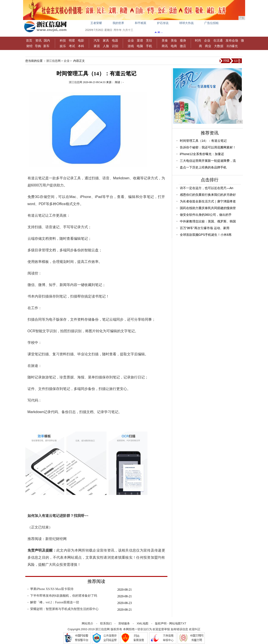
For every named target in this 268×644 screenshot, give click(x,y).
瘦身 (183, 40)
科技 (63, 40)
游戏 (131, 46)
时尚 (198, 40)
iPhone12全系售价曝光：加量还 (202, 154)
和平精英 (141, 23)
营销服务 (124, 623)
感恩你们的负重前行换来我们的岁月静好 (208, 195)
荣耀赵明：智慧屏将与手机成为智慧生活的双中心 (64, 609)
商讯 (165, 46)
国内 (47, 40)
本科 (81, 46)
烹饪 (149, 40)
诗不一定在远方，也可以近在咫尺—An (207, 188)
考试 (72, 46)
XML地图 (142, 623)
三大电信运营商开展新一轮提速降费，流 (208, 161)
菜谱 (140, 40)
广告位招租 (211, 23)
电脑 (140, 46)
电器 (115, 40)
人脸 (106, 46)
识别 (115, 46)
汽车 (97, 40)
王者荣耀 (96, 23)
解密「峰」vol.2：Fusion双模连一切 (55, 602)
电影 (81, 40)
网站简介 (87, 623)
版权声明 (161, 623)
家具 (106, 40)
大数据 (219, 46)
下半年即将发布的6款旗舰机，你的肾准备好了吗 (64, 596)
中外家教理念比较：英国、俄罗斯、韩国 (208, 221)
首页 (29, 40)
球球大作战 (186, 23)
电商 (174, 46)
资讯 (38, 40)
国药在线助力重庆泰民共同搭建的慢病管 (208, 208)
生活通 (218, 40)
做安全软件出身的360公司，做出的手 (206, 215)
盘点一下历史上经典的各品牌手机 (203, 167)
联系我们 (106, 623)
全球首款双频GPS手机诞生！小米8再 (206, 235)
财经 (30, 46)
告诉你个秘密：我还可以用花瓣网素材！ (208, 147)
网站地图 (175, 623)
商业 (208, 46)
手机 (149, 46)
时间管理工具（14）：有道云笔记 (203, 141)
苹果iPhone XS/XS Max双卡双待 (52, 589)
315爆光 (232, 46)
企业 (131, 40)
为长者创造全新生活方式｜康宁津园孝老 (208, 201)
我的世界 (118, 23)
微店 (183, 46)
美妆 (174, 40)
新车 (46, 46)
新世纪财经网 (56, 539)
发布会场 (232, 40)
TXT (184, 623)
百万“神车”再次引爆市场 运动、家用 (205, 228)
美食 (165, 40)
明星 (72, 40)
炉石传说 (163, 23)
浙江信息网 (53, 61)
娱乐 (63, 46)
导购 (38, 46)
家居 (97, 46)
